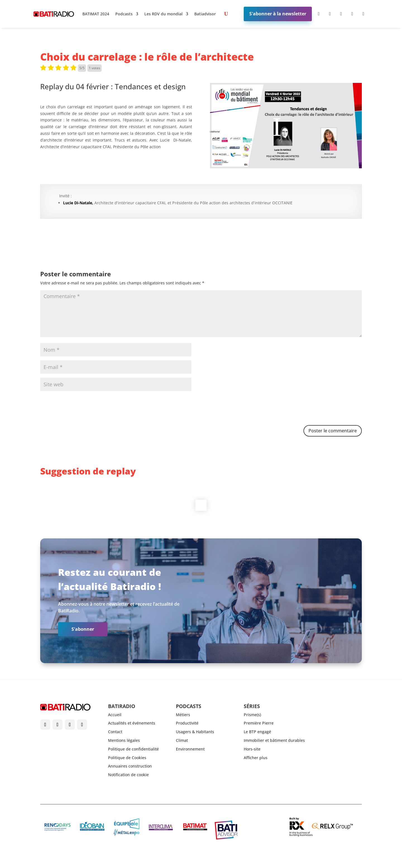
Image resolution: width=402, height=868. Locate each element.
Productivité (187, 723)
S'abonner (83, 629)
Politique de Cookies (127, 758)
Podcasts (124, 14)
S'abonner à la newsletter (278, 14)
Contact (115, 732)
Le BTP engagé (257, 732)
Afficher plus (256, 758)
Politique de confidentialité (133, 749)
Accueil (115, 715)
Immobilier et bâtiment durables (274, 740)
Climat (182, 740)
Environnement (190, 749)
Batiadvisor (205, 14)
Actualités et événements (132, 723)
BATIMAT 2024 (96, 14)
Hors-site (252, 749)
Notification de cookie (128, 775)
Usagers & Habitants (195, 732)
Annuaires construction (130, 766)
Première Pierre (259, 723)
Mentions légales (124, 740)
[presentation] (83, 409)
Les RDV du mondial (163, 14)
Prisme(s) (252, 715)
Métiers (183, 715)
